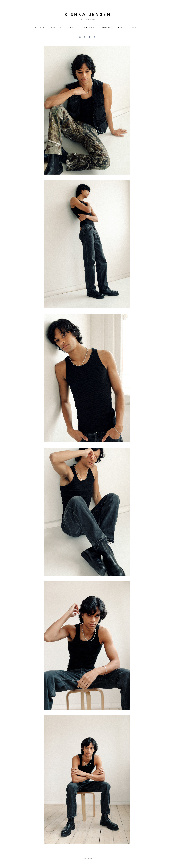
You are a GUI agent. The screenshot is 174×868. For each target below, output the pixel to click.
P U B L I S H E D (106, 27)
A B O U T (121, 27)
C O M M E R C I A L (56, 27)
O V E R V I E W (40, 27)
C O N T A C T (135, 27)
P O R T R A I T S (73, 27)
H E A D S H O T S (89, 27)
